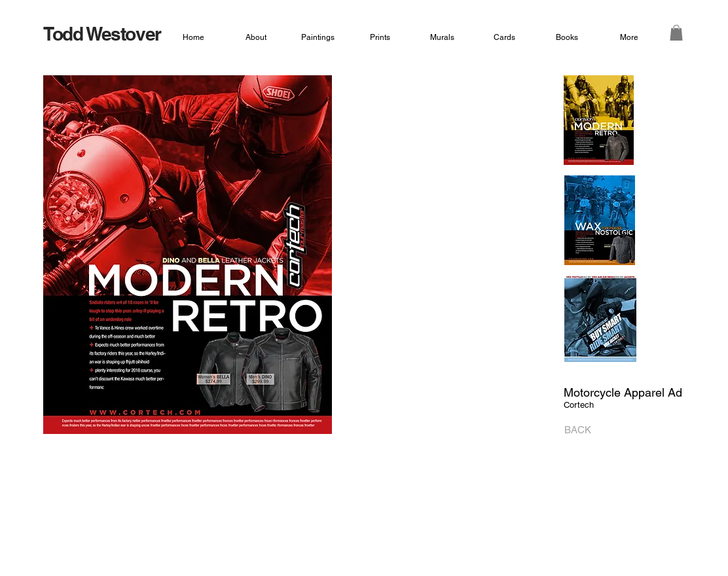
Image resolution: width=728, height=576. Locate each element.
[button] (676, 33)
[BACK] (574, 430)
